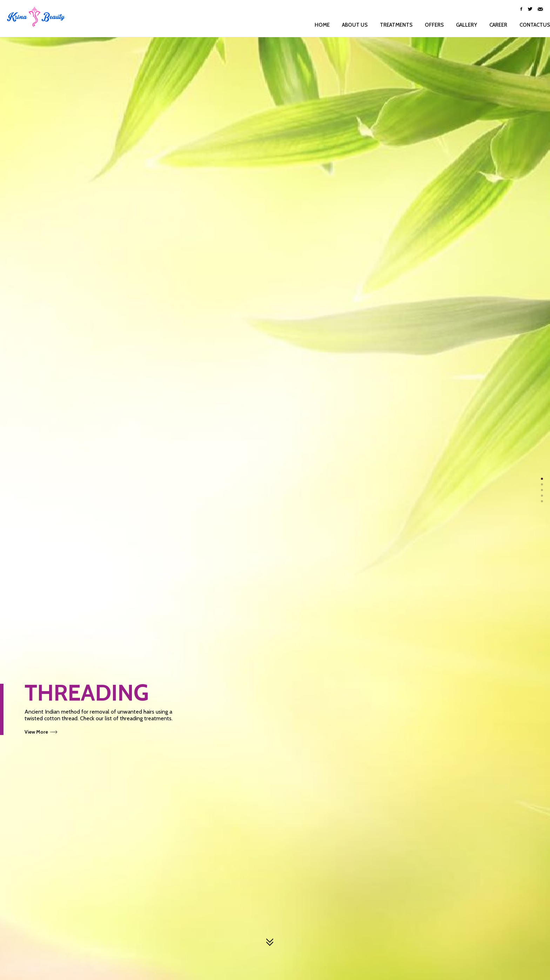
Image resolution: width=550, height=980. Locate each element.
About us (348, 25)
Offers (427, 25)
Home (315, 25)
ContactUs (528, 25)
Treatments (389, 25)
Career (491, 25)
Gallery (460, 25)
